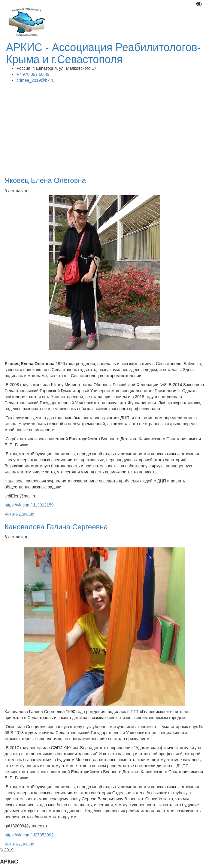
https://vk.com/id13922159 (29, 505)
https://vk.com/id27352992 (30, 835)
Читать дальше (19, 514)
